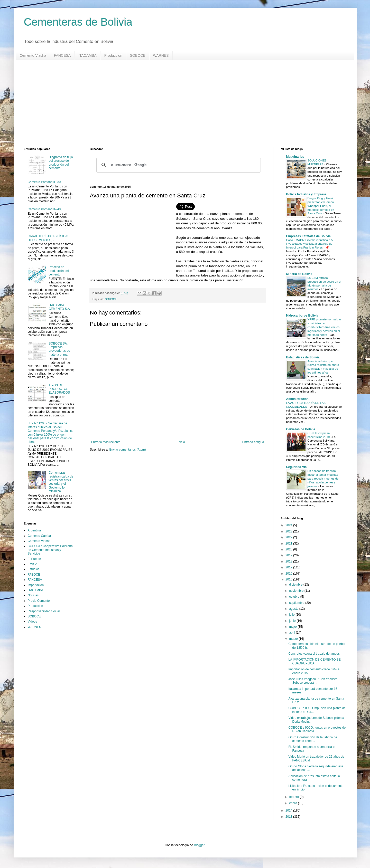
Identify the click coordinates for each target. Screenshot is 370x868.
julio (292, 615)
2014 (289, 810)
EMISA (33, 564)
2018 (289, 561)
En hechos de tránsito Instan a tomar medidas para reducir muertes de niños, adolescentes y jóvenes (323, 478)
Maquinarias (295, 157)
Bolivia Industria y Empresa (306, 194)
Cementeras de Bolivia (78, 22)
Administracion (297, 399)
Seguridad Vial (297, 467)
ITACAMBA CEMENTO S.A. (60, 307)
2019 (289, 555)
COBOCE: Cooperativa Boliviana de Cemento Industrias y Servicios (50, 550)
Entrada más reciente (106, 442)
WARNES (161, 55)
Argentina (34, 530)
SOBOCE (138, 55)
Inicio (181, 442)
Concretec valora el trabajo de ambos (314, 654)
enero (293, 803)
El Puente (34, 559)
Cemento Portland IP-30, (45, 182)
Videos (32, 622)
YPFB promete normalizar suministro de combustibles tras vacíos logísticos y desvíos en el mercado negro (324, 327)
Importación (36, 585)
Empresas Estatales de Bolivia (308, 236)
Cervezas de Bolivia (301, 429)
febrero (294, 797)
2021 (289, 543)
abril (292, 633)
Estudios (34, 569)
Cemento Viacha (33, 55)
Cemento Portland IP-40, (45, 209)
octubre (295, 597)
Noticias (33, 595)
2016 (289, 574)
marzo (294, 639)
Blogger (199, 845)
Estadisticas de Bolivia (303, 357)
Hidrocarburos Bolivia (302, 316)
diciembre (296, 585)
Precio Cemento (39, 601)
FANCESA (62, 55)
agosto (294, 609)
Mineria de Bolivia (299, 274)
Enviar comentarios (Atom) (128, 450)
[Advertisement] (178, 104)
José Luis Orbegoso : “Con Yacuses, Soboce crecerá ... (313, 681)
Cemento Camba (39, 536)
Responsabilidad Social (44, 611)
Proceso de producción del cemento (59, 271)
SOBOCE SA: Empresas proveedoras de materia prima (59, 349)
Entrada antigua (253, 442)
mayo (293, 627)
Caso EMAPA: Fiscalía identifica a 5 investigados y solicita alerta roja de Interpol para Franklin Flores (309, 244)
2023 (289, 531)
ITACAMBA (87, 55)
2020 (289, 549)
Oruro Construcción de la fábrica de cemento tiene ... (313, 739)
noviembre (297, 591)
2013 (289, 817)
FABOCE (34, 575)
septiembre (297, 603)
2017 (289, 567)
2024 (289, 525)
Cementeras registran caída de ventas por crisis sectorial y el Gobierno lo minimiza (61, 482)
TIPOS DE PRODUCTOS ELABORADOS (59, 389)
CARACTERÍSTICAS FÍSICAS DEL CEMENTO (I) (49, 238)
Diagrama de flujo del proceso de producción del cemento (61, 163)
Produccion (113, 55)
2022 (289, 537)
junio (293, 621)
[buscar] (178, 165)
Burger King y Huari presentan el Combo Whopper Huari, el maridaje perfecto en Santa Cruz (321, 206)
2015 (289, 579)
